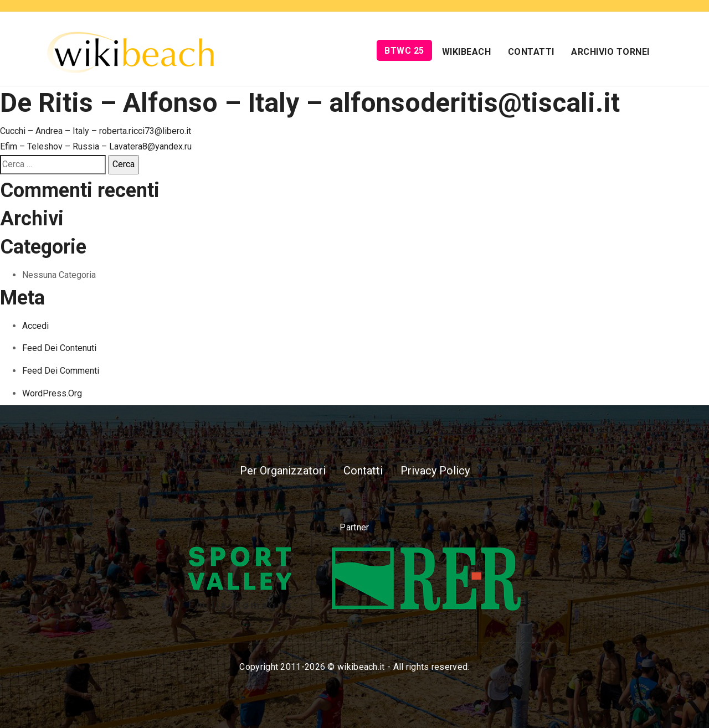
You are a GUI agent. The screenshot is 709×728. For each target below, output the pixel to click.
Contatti (531, 52)
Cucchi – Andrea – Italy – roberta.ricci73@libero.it (96, 131)
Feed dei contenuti (59, 348)
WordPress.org (52, 393)
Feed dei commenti (61, 371)
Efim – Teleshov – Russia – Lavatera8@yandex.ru (96, 146)
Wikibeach (467, 52)
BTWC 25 (404, 51)
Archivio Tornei (610, 52)
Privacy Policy (435, 471)
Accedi (35, 326)
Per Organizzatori (283, 471)
